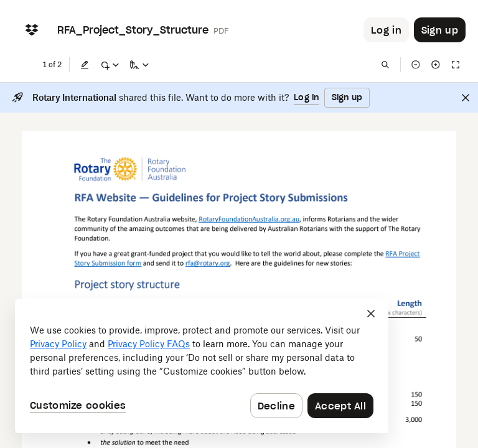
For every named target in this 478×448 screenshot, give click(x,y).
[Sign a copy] (139, 65)
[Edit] (85, 65)
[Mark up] (110, 65)
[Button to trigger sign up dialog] (440, 30)
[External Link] (249, 219)
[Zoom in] (436, 65)
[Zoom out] (416, 65)
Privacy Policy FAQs (149, 344)
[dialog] (202, 366)
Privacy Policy (58, 344)
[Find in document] (385, 65)
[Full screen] (456, 65)
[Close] (466, 98)
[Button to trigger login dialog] (386, 30)
